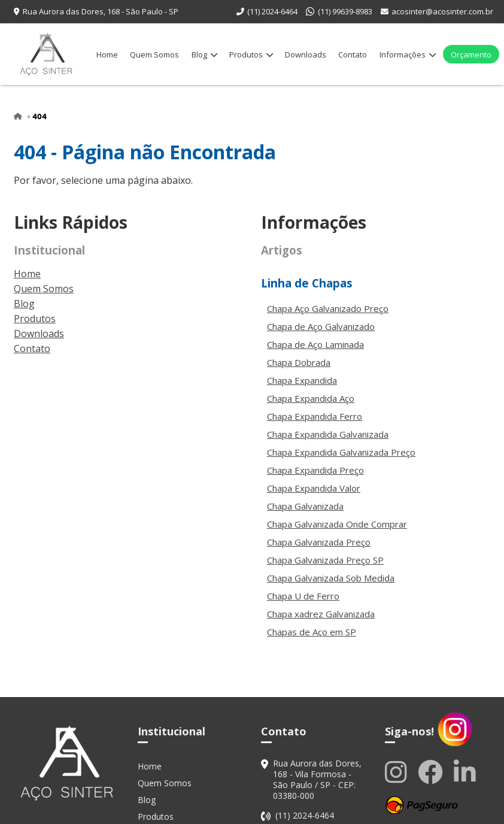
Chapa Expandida (302, 380)
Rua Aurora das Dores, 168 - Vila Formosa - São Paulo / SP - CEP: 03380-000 (317, 780)
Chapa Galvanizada (305, 506)
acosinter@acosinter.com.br (442, 11)
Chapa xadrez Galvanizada (321, 614)
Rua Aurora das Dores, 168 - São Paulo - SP (101, 11)
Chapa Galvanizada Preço (319, 542)
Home (107, 54)
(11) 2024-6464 (272, 11)
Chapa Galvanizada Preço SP (325, 560)
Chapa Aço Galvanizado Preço (328, 308)
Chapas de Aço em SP (312, 632)
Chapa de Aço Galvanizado (321, 326)
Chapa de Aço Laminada (315, 344)
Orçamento (471, 54)
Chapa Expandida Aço (311, 398)
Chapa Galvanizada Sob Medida (331, 578)
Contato (353, 54)
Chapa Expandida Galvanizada (328, 434)
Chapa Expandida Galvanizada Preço (341, 452)
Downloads (306, 54)
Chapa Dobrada (299, 362)
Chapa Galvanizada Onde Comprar (337, 524)
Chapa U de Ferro (303, 596)
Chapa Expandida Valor (314, 488)
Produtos (251, 54)
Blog (204, 54)
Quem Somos (154, 54)
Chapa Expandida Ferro (315, 416)
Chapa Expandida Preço (315, 470)
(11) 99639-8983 (345, 11)
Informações (408, 54)
